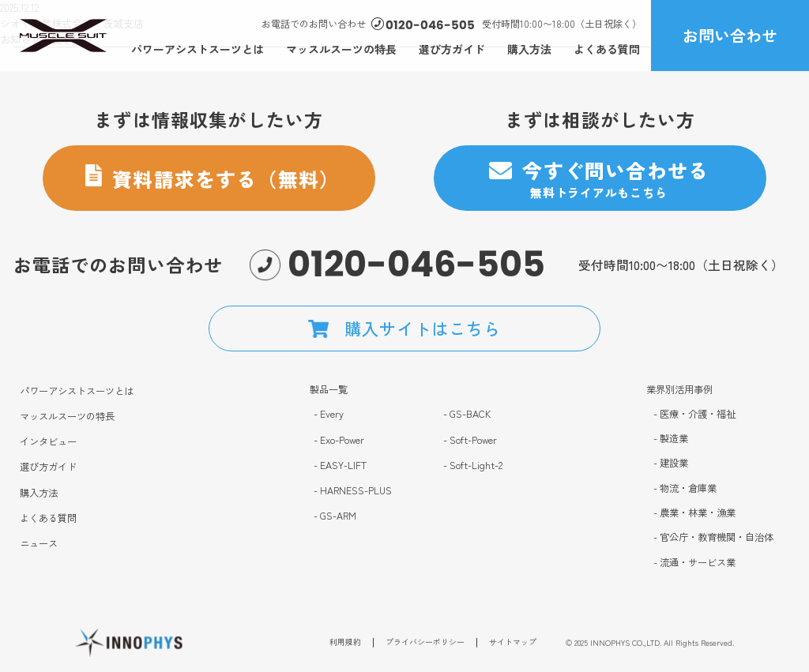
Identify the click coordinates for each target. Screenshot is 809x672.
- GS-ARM (335, 516)
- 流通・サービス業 (694, 563)
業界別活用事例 (679, 389)
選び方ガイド (452, 49)
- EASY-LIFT (340, 466)
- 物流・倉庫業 (685, 488)
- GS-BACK (467, 414)
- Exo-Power (339, 440)
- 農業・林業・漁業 (694, 513)
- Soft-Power (470, 440)
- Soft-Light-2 (473, 466)
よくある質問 (607, 49)
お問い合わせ (730, 35)
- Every (329, 414)
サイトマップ (513, 646)
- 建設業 (671, 463)
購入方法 (529, 49)
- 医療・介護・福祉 (694, 414)
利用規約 (345, 646)
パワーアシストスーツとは (198, 49)
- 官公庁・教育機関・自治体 (713, 538)
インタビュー (48, 442)
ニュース (39, 544)
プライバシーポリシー (425, 646)
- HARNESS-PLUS (353, 491)
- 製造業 (671, 439)
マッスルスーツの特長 (341, 49)
